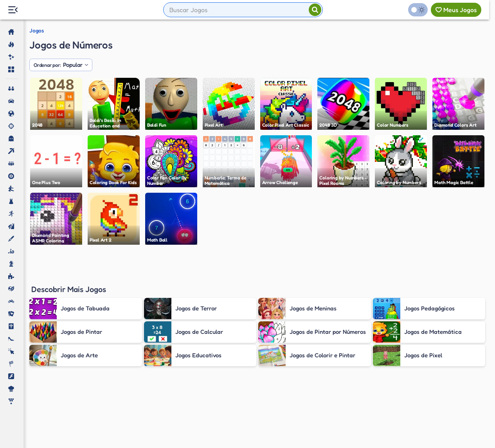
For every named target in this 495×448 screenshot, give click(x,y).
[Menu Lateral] (13, 10)
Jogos (37, 30)
